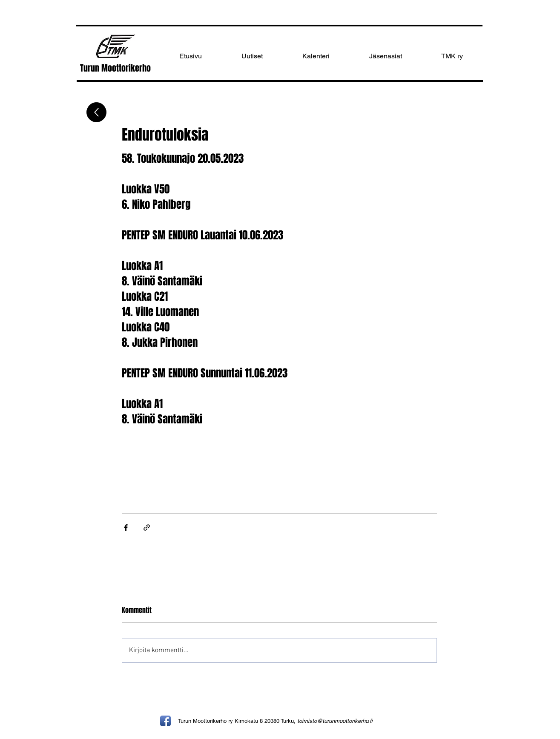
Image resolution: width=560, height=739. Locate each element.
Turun (91, 68)
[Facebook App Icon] (165, 721)
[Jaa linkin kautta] (147, 528)
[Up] (96, 112)
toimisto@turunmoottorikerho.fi (335, 721)
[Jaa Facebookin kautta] (126, 528)
